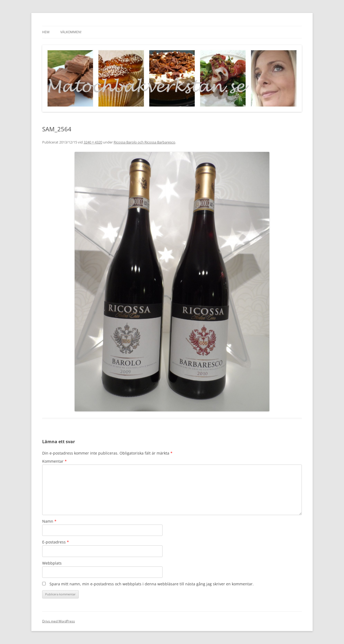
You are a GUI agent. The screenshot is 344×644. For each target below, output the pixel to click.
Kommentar (54, 461)
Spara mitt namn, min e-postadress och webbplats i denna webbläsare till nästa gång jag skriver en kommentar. (152, 584)
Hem (46, 32)
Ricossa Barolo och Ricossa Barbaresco (144, 142)
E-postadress (56, 542)
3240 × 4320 (93, 142)
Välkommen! (71, 32)
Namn (49, 521)
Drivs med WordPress (59, 621)
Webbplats (52, 563)
